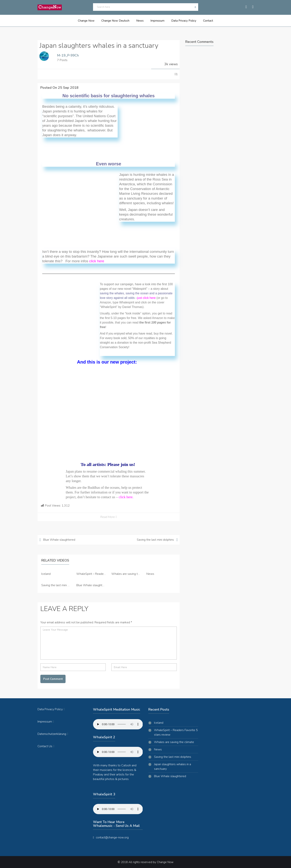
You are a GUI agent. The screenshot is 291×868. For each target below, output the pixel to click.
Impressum (157, 20)
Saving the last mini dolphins (155, 539)
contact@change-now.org (112, 837)
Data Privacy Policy (182, 20)
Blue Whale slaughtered (59, 539)
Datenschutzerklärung (53, 734)
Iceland (46, 573)
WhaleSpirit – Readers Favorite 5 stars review (176, 732)
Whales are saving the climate (131, 573)
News (140, 20)
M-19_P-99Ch (68, 55)
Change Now (89, 20)
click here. (126, 497)
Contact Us (46, 746)
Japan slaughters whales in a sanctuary (172, 766)
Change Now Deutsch (117, 20)
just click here (146, 297)
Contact (205, 20)
